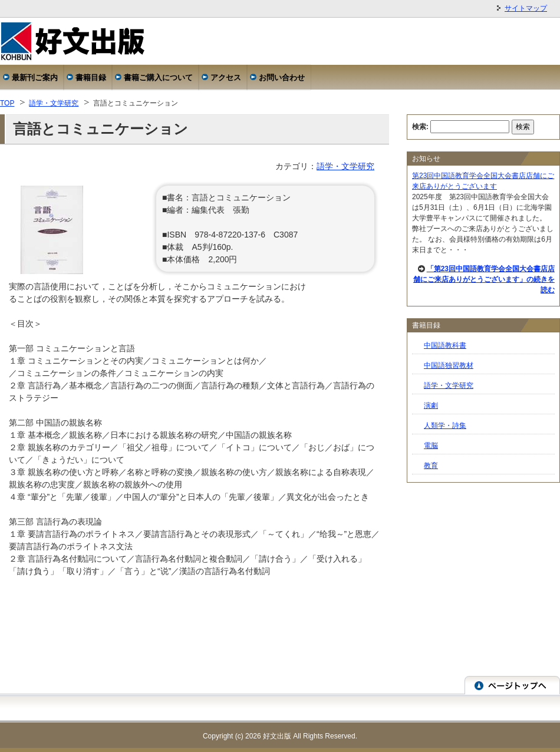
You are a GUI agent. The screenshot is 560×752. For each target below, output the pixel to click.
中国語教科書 (445, 345)
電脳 (431, 446)
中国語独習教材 (449, 365)
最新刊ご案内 (35, 77)
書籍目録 (91, 77)
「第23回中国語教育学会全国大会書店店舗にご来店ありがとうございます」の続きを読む (484, 279)
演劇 (431, 405)
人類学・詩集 (445, 426)
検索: (420, 127)
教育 (431, 466)
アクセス (226, 77)
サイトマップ (526, 8)
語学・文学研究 (54, 103)
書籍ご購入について (158, 77)
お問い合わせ (282, 77)
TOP (7, 103)
